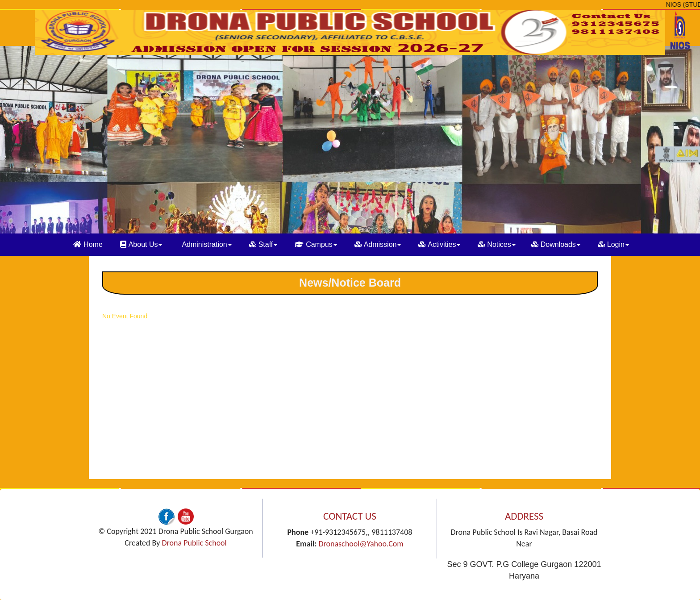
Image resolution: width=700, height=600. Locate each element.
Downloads (556, 244)
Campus (316, 244)
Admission (378, 244)
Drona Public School (194, 543)
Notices (496, 244)
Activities (439, 244)
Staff (263, 244)
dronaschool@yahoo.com (361, 544)
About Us (141, 244)
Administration (206, 244)
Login (613, 244)
